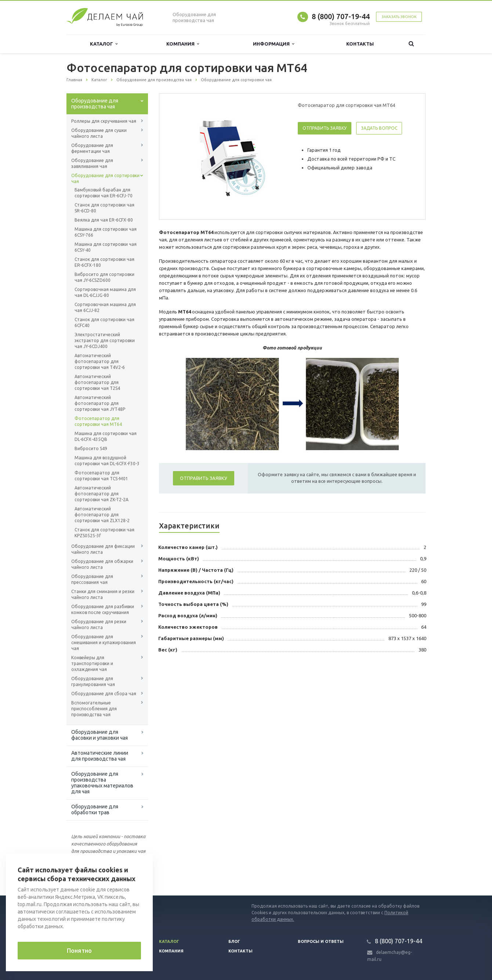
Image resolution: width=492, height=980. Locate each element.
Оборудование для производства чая (95, 104)
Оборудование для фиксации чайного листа (103, 549)
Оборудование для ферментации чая (92, 148)
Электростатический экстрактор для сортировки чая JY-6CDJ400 (105, 340)
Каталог (104, 44)
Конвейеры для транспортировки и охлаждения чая (92, 663)
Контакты (360, 44)
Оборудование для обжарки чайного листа (102, 564)
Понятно (79, 951)
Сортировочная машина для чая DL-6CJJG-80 (105, 292)
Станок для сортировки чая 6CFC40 (104, 322)
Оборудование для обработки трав (95, 810)
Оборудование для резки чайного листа (99, 624)
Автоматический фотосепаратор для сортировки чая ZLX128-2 (102, 515)
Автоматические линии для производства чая (100, 756)
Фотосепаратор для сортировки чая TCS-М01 (101, 476)
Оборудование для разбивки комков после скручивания (103, 609)
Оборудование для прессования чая (92, 579)
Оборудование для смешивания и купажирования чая (104, 642)
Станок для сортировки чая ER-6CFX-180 (104, 262)
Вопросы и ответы (321, 941)
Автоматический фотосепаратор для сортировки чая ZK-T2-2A (102, 494)
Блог (234, 941)
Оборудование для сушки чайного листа (99, 133)
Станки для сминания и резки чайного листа (103, 594)
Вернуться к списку (90, 872)
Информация (274, 44)
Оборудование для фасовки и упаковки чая (100, 735)
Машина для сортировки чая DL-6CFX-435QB (106, 436)
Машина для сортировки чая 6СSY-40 (106, 247)
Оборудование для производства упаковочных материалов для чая (102, 783)
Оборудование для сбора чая (104, 694)
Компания (183, 44)
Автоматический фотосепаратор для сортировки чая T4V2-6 (100, 361)
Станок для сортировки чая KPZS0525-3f (104, 533)
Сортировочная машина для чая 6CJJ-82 (105, 307)
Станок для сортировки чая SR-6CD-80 (104, 208)
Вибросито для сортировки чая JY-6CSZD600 (104, 277)
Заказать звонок (399, 17)
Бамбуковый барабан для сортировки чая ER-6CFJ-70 (104, 193)
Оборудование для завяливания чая (92, 163)
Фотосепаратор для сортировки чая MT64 (98, 421)
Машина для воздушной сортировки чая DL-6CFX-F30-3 (107, 461)
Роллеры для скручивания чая (104, 121)
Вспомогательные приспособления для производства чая (94, 709)
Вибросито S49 (91, 448)
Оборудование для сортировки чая (105, 178)
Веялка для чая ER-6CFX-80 (104, 220)
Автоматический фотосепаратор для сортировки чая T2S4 (97, 382)
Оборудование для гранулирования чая (93, 681)
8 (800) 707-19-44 (341, 16)
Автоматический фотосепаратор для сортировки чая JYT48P (100, 403)
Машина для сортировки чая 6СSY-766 (106, 232)
